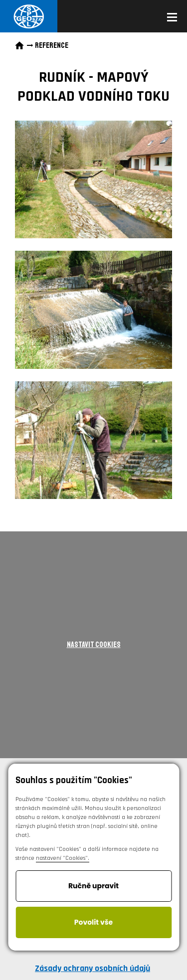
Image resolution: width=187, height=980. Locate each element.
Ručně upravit (93, 886)
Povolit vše (93, 922)
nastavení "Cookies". (63, 858)
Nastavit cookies (94, 645)
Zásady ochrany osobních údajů (93, 968)
